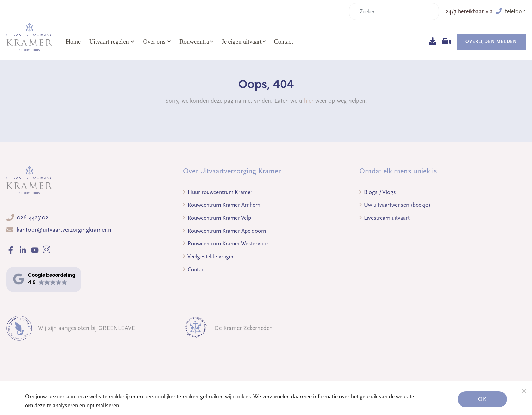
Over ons (157, 42)
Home (73, 42)
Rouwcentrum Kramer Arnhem (222, 205)
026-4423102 (33, 218)
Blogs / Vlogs (378, 192)
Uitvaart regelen (112, 42)
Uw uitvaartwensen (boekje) (395, 205)
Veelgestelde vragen (209, 256)
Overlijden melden (491, 42)
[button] (44, 279)
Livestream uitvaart (384, 218)
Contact (284, 42)
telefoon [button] (511, 11)
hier (309, 101)
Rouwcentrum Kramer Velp (217, 218)
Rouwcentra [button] (194, 42)
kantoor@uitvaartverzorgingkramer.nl (65, 230)
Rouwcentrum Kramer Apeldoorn (224, 231)
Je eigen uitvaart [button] (242, 42)
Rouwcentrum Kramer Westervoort (226, 244)
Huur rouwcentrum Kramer (218, 192)
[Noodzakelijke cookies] (524, 391)
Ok (482, 399)
